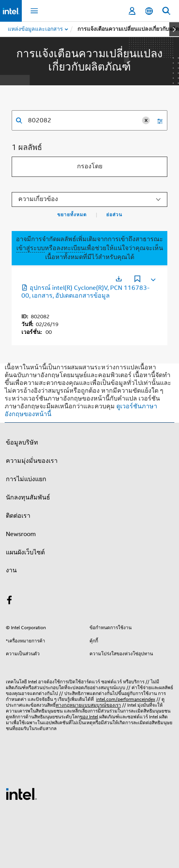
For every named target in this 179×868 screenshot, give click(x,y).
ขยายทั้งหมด (72, 215)
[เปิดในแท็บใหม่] (119, 279)
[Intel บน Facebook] (9, 602)
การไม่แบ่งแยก (26, 479)
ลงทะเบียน (71, 248)
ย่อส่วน (114, 215)
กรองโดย (90, 166)
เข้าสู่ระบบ (31, 248)
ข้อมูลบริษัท (22, 443)
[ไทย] (149, 11)
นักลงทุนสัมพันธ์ (28, 498)
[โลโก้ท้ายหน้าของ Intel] (21, 794)
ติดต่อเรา (18, 516)
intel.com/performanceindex (126, 699)
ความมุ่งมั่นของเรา (32, 461)
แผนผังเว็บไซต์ (25, 552)
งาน (11, 570)
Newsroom (21, 534)
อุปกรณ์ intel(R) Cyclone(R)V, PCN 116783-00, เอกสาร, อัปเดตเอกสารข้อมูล (85, 292)
